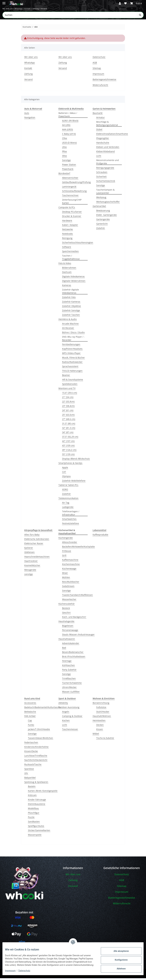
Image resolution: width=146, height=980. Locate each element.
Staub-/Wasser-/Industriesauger (78, 636)
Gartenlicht (102, 225)
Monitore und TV (67, 390)
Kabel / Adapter (70, 227)
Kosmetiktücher (32, 567)
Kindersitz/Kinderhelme (36, 749)
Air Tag (66, 504)
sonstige (29, 576)
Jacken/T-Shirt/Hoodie (39, 731)
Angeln (66, 713)
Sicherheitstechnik (106, 183)
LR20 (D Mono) (69, 144)
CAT (64, 474)
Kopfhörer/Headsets (72, 351)
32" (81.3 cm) (69, 430)
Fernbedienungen (71, 346)
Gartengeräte (103, 221)
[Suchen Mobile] (70, 17)
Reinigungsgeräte (105, 170)
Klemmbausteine (37, 806)
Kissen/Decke (31, 753)
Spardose (29, 771)
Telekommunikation (68, 500)
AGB (95, 64)
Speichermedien (70, 253)
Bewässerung (103, 212)
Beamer (66, 377)
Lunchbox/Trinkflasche (36, 757)
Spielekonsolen (70, 386)
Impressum (13, 971)
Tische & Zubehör (105, 740)
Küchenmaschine (71, 566)
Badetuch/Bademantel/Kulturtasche (43, 709)
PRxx (64, 153)
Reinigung (67, 240)
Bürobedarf (64, 175)
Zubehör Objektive (71, 308)
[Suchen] (140, 17)
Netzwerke (67, 231)
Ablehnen (119, 967)
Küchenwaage (69, 570)
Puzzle (31, 819)
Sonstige (66, 162)
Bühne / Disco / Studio (73, 334)
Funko (31, 727)
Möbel (96, 735)
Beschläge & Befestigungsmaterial (107, 125)
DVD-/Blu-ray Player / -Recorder (73, 340)
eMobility (63, 705)
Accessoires (30, 705)
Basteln (32, 788)
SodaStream (68, 588)
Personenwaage (70, 632)
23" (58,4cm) (68, 408)
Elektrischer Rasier (34, 545)
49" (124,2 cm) (69, 452)
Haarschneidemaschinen (37, 558)
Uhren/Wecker (69, 689)
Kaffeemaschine (70, 562)
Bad (64, 649)
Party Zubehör (69, 671)
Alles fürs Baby (32, 536)
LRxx (64, 149)
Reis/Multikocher (71, 584)
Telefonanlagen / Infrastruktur (71, 515)
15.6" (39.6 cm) (70, 395)
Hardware (67, 222)
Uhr (26, 775)
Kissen (100, 731)
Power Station (69, 166)
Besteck (66, 610)
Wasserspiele (35, 837)
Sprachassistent (70, 368)
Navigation (30, 119)
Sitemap (97, 70)
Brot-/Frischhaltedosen (74, 658)
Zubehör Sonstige (71, 312)
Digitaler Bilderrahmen (74, 283)
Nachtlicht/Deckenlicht (36, 762)
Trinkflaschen (69, 680)
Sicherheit (101, 178)
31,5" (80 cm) (69, 425)
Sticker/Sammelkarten (39, 832)
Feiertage (67, 663)
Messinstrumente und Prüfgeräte (108, 164)
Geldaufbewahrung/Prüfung (76, 184)
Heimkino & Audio (68, 321)
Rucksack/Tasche (33, 766)
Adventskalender (71, 645)
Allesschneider (70, 544)
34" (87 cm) (68, 434)
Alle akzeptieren (119, 950)
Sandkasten (34, 823)
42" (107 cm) (68, 443)
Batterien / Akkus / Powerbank (68, 116)
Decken (100, 727)
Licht (99, 158)
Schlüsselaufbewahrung (74, 193)
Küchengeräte (66, 540)
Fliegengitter (103, 140)
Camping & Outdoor (72, 718)
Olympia (66, 478)
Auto (27, 115)
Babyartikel (30, 779)
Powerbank (68, 171)
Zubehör (66, 496)
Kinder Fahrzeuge (37, 801)
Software (67, 249)
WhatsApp (27, 10)
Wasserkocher (69, 601)
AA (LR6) (66, 127)
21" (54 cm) (68, 399)
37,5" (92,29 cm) (70, 438)
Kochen (66, 722)
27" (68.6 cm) (69, 421)
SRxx (64, 158)
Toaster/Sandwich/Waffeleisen (77, 597)
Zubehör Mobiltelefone (74, 482)
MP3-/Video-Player (71, 355)
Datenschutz (27, 971)
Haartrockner (31, 563)
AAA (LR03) (67, 131)
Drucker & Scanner (72, 218)
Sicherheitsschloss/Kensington (78, 244)
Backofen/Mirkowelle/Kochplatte (78, 548)
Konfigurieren (119, 958)
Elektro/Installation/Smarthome (112, 136)
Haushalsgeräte (66, 623)
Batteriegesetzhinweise (104, 81)
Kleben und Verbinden (108, 149)
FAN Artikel (30, 718)
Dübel (99, 131)
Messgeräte (30, 572)
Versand (67, 10)
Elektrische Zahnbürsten (37, 541)
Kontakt (41, 10)
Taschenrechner (70, 197)
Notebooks (67, 235)
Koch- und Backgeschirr (74, 619)
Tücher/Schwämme (72, 685)
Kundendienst (12, 959)
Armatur (101, 119)
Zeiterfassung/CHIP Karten (72, 203)
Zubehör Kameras (71, 303)
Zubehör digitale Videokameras (71, 293)
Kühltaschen (68, 667)
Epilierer (29, 550)
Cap (30, 722)
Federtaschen (31, 744)
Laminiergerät (69, 188)
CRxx (65, 140)
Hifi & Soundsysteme (73, 381)
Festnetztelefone (71, 525)
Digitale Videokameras (73, 278)
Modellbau (33, 810)
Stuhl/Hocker (103, 713)
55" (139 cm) (68, 456)
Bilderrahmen (69, 269)
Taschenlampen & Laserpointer (105, 193)
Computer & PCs (67, 209)
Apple (65, 469)
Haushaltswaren (67, 641)
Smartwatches (69, 521)
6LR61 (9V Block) (70, 122)
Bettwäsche (30, 713)
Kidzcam (32, 797)
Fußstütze (101, 709)
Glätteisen (29, 554)
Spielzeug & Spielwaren (36, 784)
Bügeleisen (68, 627)
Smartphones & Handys (70, 465)
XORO (65, 491)
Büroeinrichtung (101, 705)
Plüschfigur (34, 815)
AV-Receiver (68, 330)
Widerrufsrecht (100, 87)
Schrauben (102, 174)
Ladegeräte (68, 509)
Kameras (67, 287)
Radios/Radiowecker (72, 364)
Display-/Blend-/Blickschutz (76, 460)
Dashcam (67, 274)
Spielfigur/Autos (36, 828)
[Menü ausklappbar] (4, 2)
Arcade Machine (70, 325)
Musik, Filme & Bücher (73, 359)
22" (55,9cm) (68, 403)
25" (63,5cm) (68, 416)
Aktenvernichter (70, 180)
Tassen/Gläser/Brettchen (41, 740)
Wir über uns (11, 10)
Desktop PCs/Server (72, 214)
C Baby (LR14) (69, 136)
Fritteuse (67, 553)
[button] (116, 3)
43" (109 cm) (68, 447)
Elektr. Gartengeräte (106, 217)
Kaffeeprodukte (100, 536)
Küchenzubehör (67, 606)
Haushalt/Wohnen (102, 718)
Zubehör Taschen (71, 317)
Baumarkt (98, 115)
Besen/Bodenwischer (73, 654)
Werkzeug (101, 199)
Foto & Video (65, 265)
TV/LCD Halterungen (72, 373)
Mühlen (66, 579)
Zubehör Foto (69, 299)
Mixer (65, 575)
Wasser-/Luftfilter (71, 693)
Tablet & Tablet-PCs (68, 487)
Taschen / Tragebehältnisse (71, 259)
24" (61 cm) (68, 412)
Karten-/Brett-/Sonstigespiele (43, 793)
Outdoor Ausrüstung (69, 709)
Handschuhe (103, 144)
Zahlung (54, 10)
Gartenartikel (99, 208)
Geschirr (66, 614)
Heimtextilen (99, 722)
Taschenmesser (70, 731)
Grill (64, 557)
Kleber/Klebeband (105, 153)
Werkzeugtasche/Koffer (108, 204)
